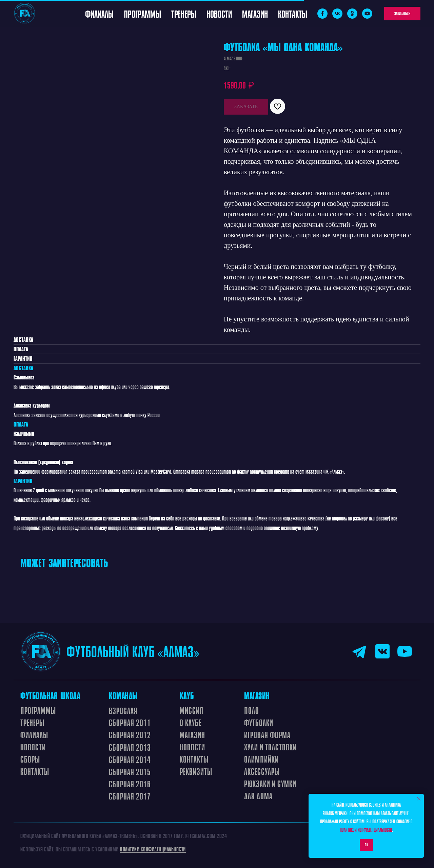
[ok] (352, 14)
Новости (219, 14)
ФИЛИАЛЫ (34, 735)
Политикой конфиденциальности (366, 830)
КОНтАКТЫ (194, 759)
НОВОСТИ (192, 747)
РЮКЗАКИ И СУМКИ (270, 784)
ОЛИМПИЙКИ (261, 759)
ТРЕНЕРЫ (32, 723)
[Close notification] (419, 799)
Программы (142, 14)
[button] (402, 14)
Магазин (255, 14)
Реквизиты (196, 771)
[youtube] (367, 14)
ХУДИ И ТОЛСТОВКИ (270, 747)
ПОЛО (252, 710)
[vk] (337, 14)
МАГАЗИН (192, 735)
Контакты (293, 14)
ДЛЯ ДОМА (258, 796)
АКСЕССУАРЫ (262, 771)
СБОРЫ (30, 759)
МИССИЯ (192, 710)
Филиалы (99, 14)
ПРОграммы (38, 710)
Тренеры (184, 14)
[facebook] (322, 14)
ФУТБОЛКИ (259, 723)
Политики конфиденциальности (153, 849)
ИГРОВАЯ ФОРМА (267, 735)
